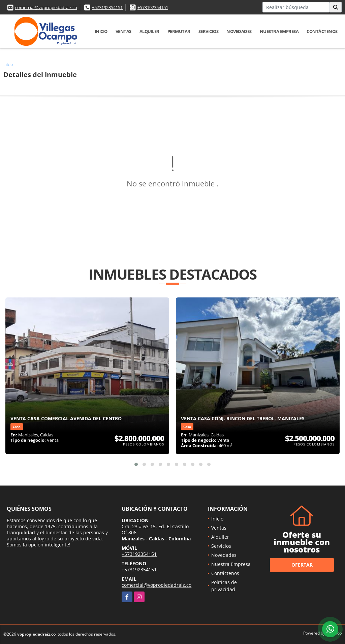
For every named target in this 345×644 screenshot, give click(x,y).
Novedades (239, 31)
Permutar (179, 31)
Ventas (123, 31)
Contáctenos (322, 31)
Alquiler (149, 31)
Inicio (101, 31)
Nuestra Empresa (279, 31)
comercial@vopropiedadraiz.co (46, 7)
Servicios (209, 31)
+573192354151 (107, 7)
